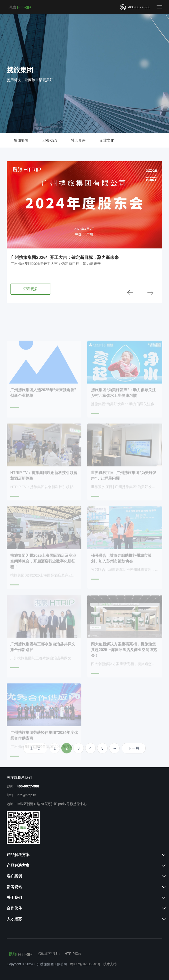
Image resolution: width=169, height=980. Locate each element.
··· (114, 748)
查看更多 (31, 289)
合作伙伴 (14, 908)
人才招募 (14, 919)
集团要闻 (21, 140)
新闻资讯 (14, 887)
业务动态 (50, 140)
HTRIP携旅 (73, 954)
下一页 (134, 748)
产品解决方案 (18, 855)
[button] (130, 293)
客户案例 (14, 876)
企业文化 (107, 140)
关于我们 (14, 898)
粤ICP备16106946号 (85, 964)
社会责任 (78, 140)
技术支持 (110, 964)
